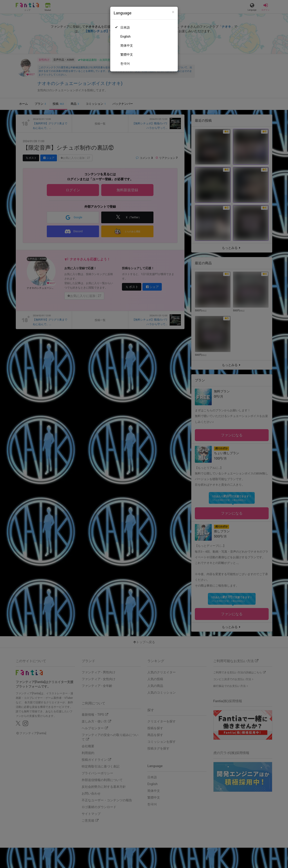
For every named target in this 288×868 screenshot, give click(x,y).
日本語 (125, 27)
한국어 (125, 64)
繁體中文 (127, 55)
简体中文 (127, 46)
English (125, 36)
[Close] (173, 12)
